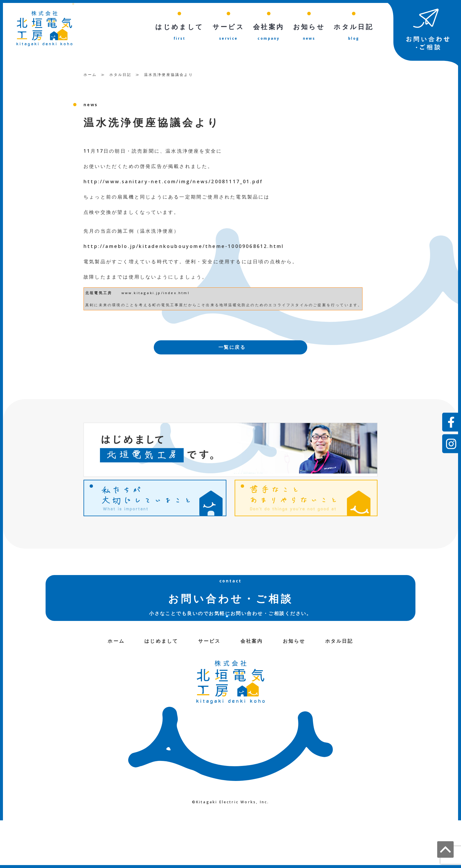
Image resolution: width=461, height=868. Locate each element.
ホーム (90, 75)
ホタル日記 (121, 75)
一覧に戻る (232, 348)
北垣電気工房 (99, 293)
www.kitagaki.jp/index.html (156, 293)
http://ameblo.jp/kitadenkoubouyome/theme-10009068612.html (184, 246)
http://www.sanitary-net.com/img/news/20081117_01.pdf (173, 181)
